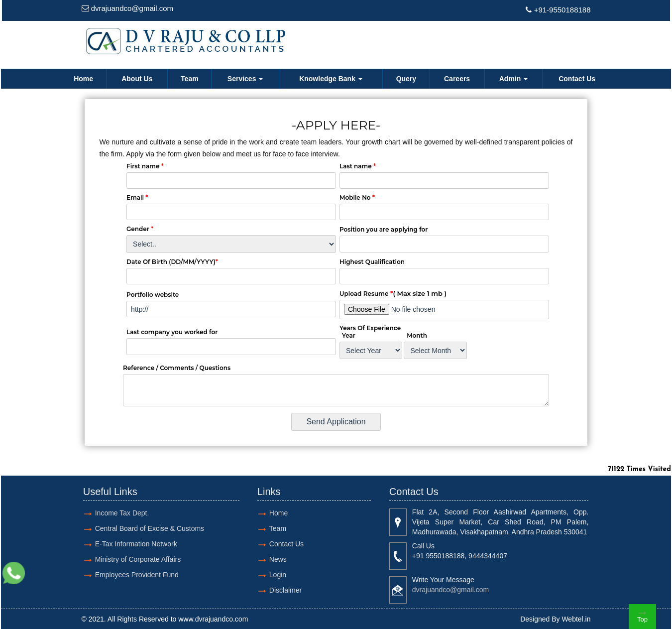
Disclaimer (285, 590)
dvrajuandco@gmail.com (132, 8)
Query (406, 79)
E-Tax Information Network (136, 544)
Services (245, 79)
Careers (457, 79)
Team (190, 79)
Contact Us (577, 79)
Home (83, 79)
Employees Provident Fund (137, 575)
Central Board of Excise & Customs (150, 528)
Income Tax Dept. (122, 513)
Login (278, 575)
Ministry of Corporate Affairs (138, 559)
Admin (513, 79)
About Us (137, 79)
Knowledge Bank (331, 79)
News (278, 559)
